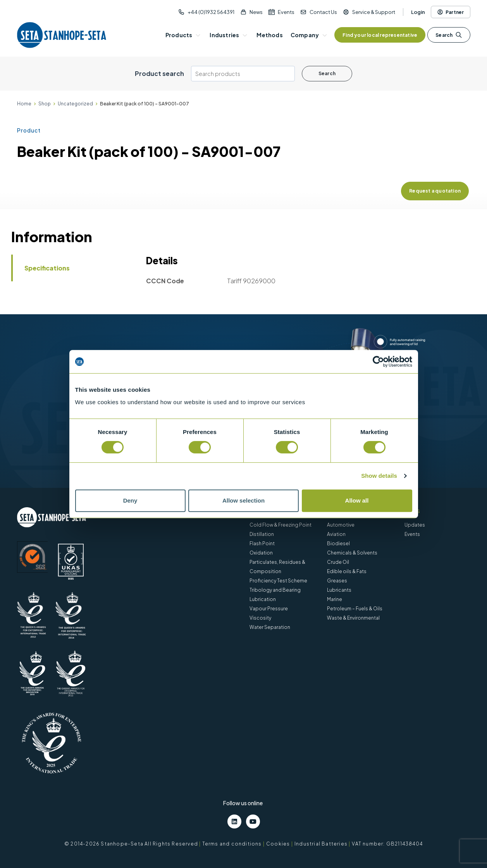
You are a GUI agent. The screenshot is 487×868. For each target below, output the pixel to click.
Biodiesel (338, 543)
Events (286, 12)
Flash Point (262, 543)
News (256, 12)
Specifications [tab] (47, 268)
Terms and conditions (232, 844)
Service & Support (374, 12)
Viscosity (260, 618)
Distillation (262, 534)
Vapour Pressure (269, 609)
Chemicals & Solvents (352, 553)
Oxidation (261, 553)
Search (449, 35)
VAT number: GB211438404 (387, 844)
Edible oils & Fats (347, 571)
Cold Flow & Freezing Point (280, 525)
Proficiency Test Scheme (278, 581)
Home (24, 104)
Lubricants (339, 590)
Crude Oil (338, 562)
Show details (379, 476)
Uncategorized (75, 104)
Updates (415, 525)
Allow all (357, 500)
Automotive (341, 525)
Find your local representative (380, 35)
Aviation (336, 534)
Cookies (278, 844)
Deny (130, 500)
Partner (450, 12)
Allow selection (243, 500)
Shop (45, 104)
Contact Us (323, 12)
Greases (337, 581)
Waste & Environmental (353, 618)
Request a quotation (435, 191)
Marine (335, 599)
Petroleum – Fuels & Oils (355, 609)
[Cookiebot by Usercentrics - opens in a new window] (378, 362)
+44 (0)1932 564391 (211, 12)
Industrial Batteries (321, 844)
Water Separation (270, 627)
